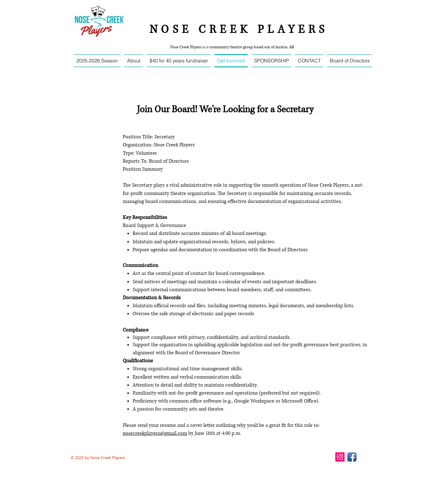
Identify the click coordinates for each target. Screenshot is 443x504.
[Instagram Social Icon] (340, 457)
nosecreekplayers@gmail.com (155, 433)
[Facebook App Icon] (352, 457)
